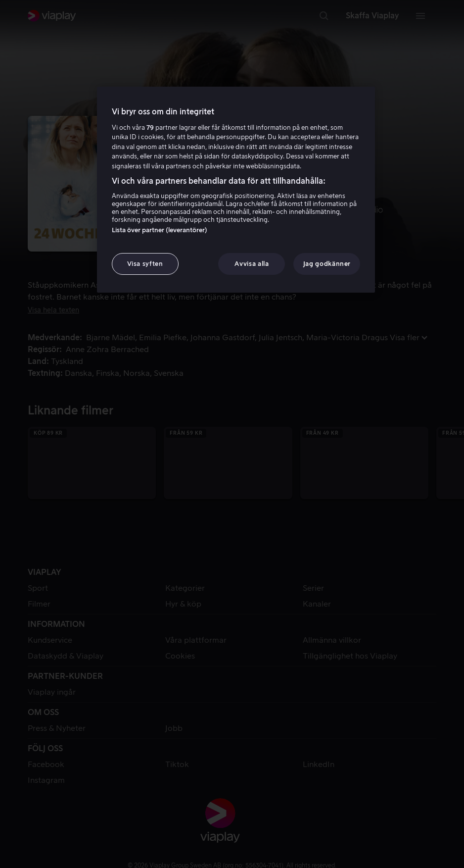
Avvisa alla (252, 264)
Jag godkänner (327, 264)
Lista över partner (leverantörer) (160, 230)
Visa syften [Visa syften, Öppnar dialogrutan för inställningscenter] (145, 264)
